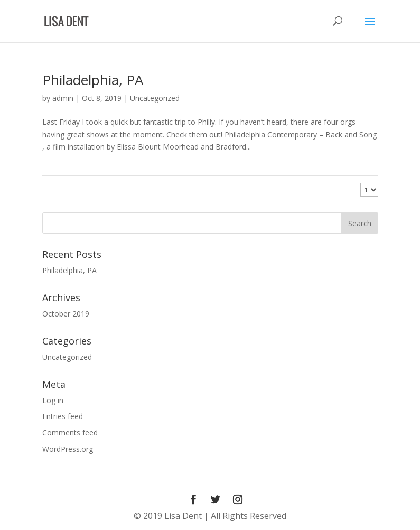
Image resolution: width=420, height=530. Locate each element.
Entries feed (63, 416)
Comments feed (70, 433)
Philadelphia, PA (93, 80)
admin (63, 98)
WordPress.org (68, 449)
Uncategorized (155, 98)
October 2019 (66, 314)
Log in (53, 400)
